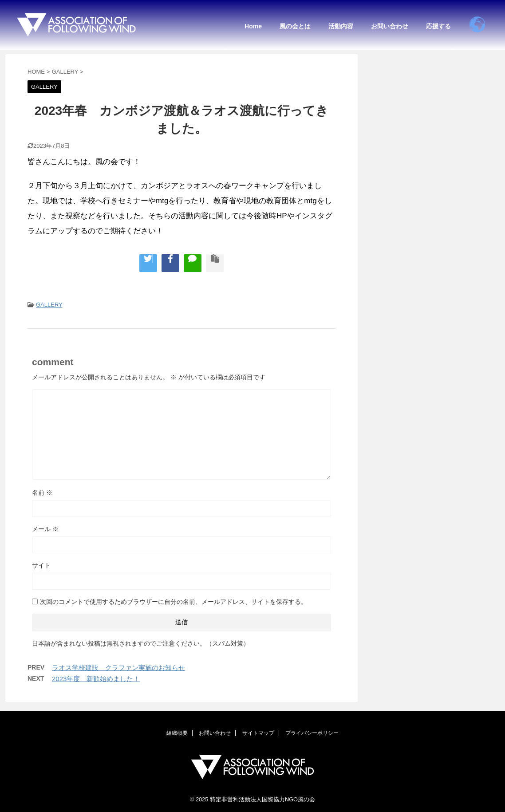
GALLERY (49, 305)
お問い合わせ (390, 26)
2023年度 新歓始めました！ (96, 679)
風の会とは (295, 26)
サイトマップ (258, 733)
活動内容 (341, 26)
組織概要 (177, 733)
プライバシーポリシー (312, 733)
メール (45, 529)
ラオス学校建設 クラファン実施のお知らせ (118, 668)
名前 (42, 493)
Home (253, 26)
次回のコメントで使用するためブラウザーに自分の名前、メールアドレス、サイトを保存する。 (174, 602)
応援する (438, 26)
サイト (41, 565)
